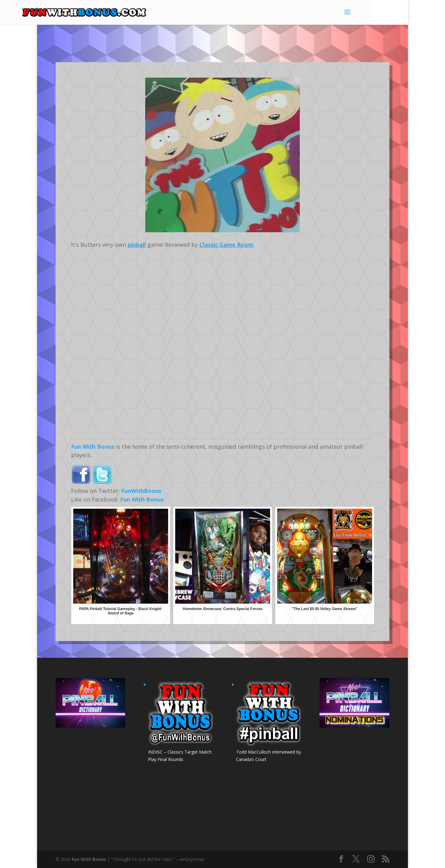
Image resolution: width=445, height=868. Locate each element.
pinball (137, 245)
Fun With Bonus (93, 447)
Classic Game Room (226, 245)
